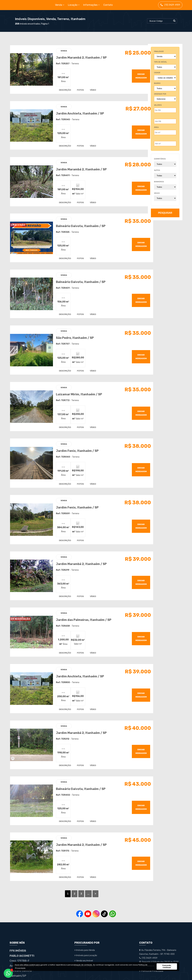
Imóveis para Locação (86, 934)
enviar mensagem (133, 75)
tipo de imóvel (160, 62)
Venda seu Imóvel (84, 940)
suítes (157, 170)
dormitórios (160, 159)
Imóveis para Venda (85, 929)
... (84, 872)
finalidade (159, 51)
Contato (108, 5)
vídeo (90, 89)
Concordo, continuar (167, 966)
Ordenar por (160, 94)
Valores (158, 105)
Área (156, 127)
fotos (78, 89)
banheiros (159, 182)
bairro (157, 83)
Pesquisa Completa (85, 945)
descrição (63, 89)
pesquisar (165, 213)
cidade (157, 73)
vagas (157, 193)
